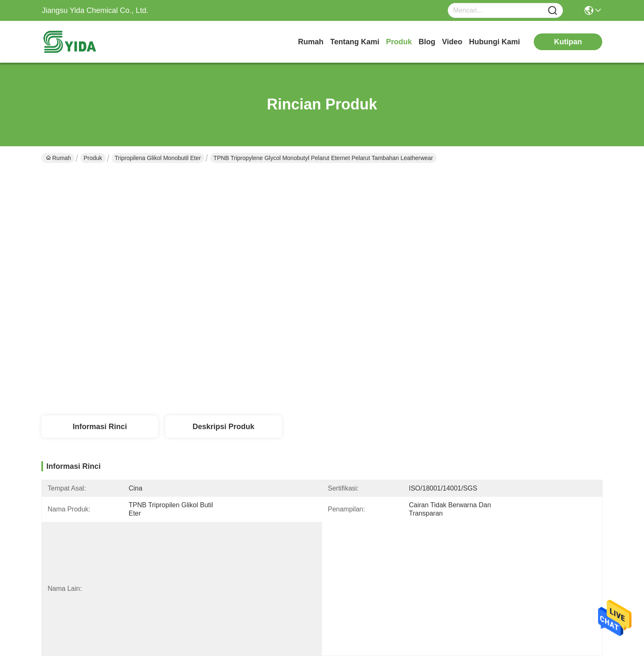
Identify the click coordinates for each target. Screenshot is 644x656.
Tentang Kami (355, 42)
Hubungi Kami (494, 42)
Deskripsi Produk (223, 427)
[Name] (553, 11)
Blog (427, 42)
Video (452, 42)
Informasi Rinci (100, 427)
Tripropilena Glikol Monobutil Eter (158, 158)
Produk (399, 42)
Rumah (311, 42)
